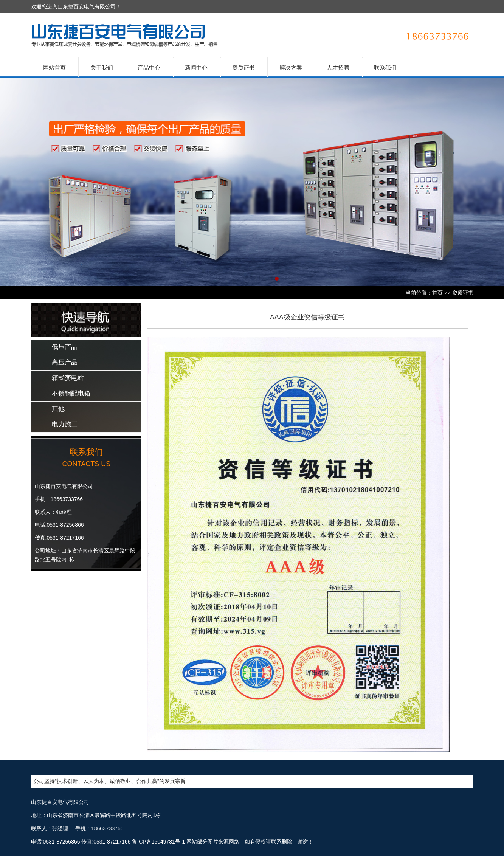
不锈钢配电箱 (71, 393)
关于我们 (102, 67)
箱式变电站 (68, 378)
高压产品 (65, 362)
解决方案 (291, 67)
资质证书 (243, 67)
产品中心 (149, 67)
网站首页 (54, 67)
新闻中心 (196, 67)
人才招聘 (338, 67)
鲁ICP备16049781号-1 (158, 842)
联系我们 (385, 67)
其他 (58, 409)
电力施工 (65, 424)
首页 (437, 293)
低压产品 (65, 347)
